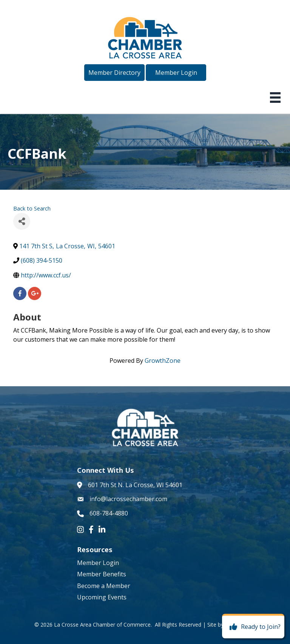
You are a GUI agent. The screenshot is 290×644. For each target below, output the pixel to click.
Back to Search (32, 208)
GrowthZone (163, 361)
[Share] (22, 221)
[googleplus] (35, 293)
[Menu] (275, 98)
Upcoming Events (102, 597)
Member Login (98, 563)
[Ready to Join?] (253, 627)
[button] (114, 73)
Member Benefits (102, 574)
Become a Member (104, 586)
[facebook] (20, 293)
